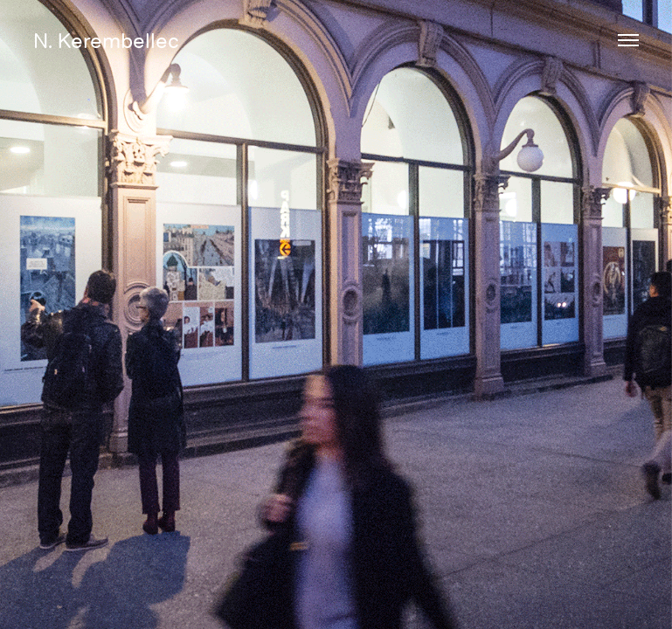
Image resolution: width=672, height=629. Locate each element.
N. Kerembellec (106, 40)
